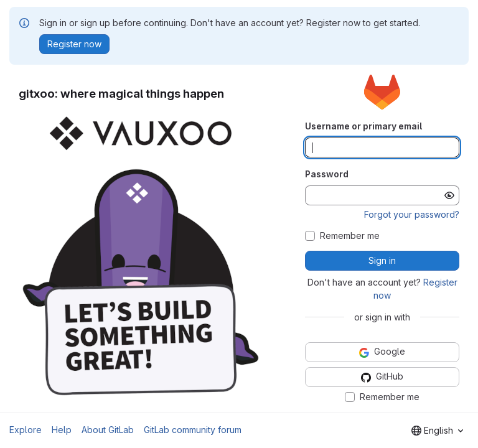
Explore (26, 430)
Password (327, 174)
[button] (143, 256)
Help (62, 430)
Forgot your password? (412, 214)
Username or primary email (363, 126)
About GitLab (108, 430)
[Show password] (449, 195)
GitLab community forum (193, 430)
